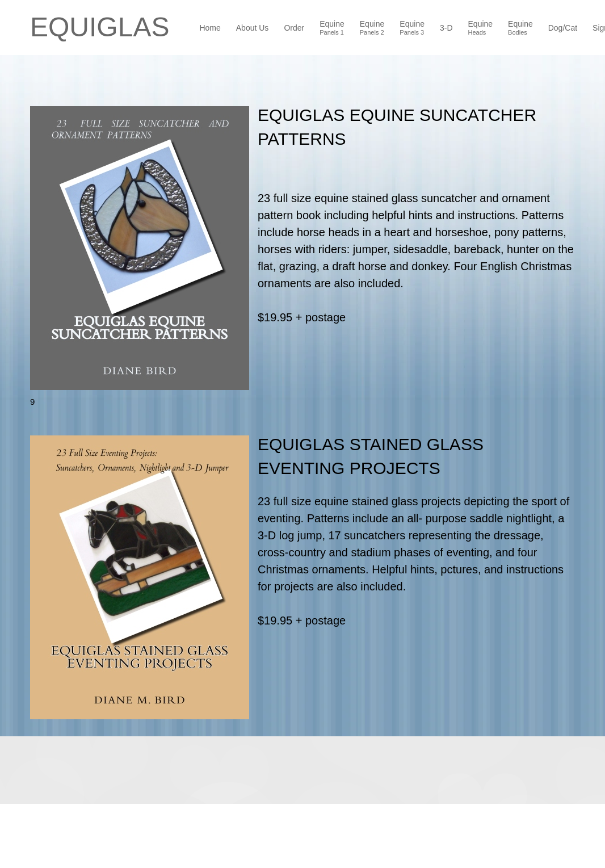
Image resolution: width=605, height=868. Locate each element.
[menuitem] (210, 29)
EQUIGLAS (100, 27)
